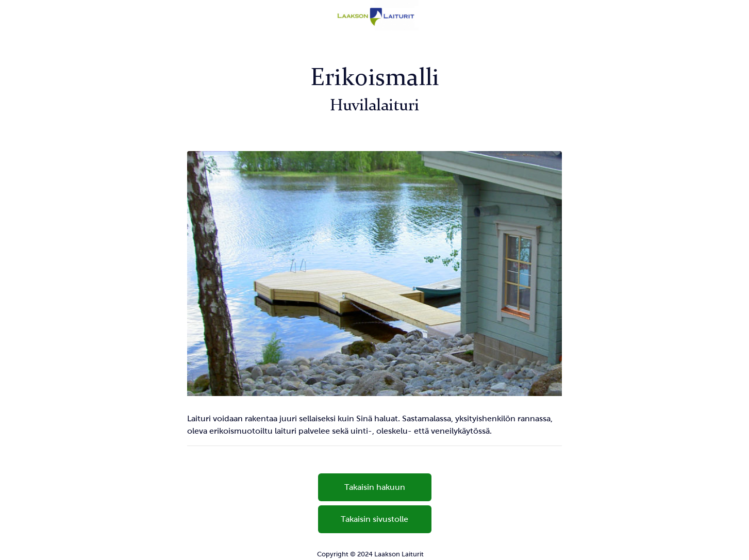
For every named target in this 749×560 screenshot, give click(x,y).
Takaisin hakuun (375, 487)
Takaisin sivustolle (374, 519)
